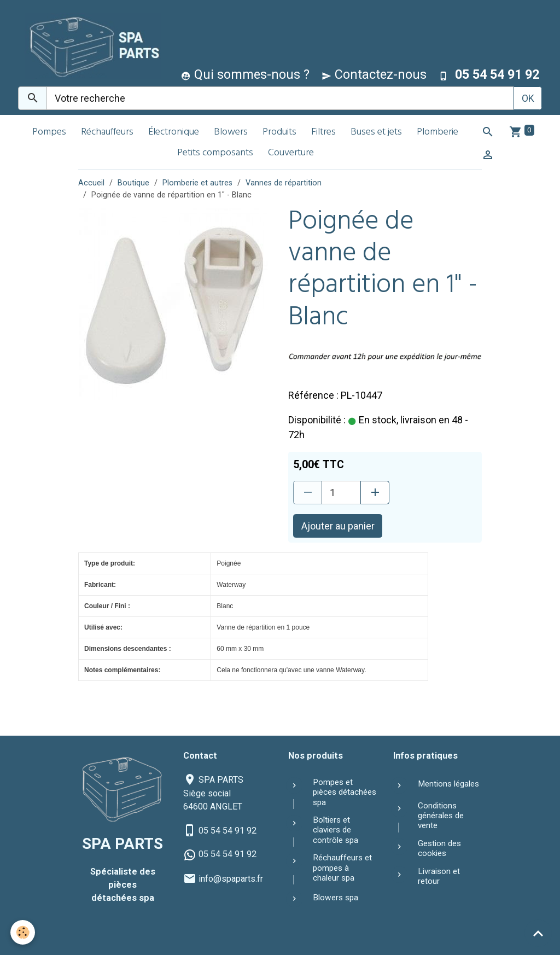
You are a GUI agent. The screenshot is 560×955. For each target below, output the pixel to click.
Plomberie (437, 133)
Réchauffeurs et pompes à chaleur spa (342, 868)
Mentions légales (448, 784)
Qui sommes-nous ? (245, 74)
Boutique (133, 183)
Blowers (231, 133)
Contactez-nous (374, 74)
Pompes (49, 133)
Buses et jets (376, 133)
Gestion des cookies (439, 848)
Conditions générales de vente (441, 816)
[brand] (91, 46)
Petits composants (215, 153)
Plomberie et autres (197, 183)
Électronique (174, 133)
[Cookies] (23, 932)
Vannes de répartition (284, 183)
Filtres (323, 133)
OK (528, 98)
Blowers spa (336, 898)
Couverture (291, 153)
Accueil (91, 183)
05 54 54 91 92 (227, 831)
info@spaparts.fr (231, 879)
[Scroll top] (538, 933)
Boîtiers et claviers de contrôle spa (336, 830)
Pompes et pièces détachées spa (345, 792)
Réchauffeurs (107, 133)
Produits (279, 133)
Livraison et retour (439, 876)
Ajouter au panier (338, 526)
